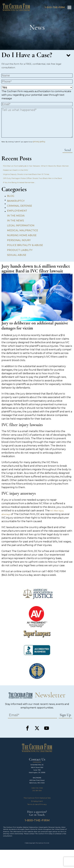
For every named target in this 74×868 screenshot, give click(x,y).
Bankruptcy (16, 201)
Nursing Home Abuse (22, 235)
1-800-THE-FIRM (37, 788)
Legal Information (21, 225)
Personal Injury (19, 240)
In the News (15, 221)
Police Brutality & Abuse (25, 245)
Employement (17, 211)
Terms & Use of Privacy (37, 804)
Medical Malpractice (23, 230)
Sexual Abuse (17, 255)
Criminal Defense (20, 206)
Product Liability (20, 250)
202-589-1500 (37, 791)
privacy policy (39, 142)
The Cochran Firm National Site (37, 798)
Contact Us (37, 760)
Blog (11, 196)
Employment (37, 801)
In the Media (16, 216)
